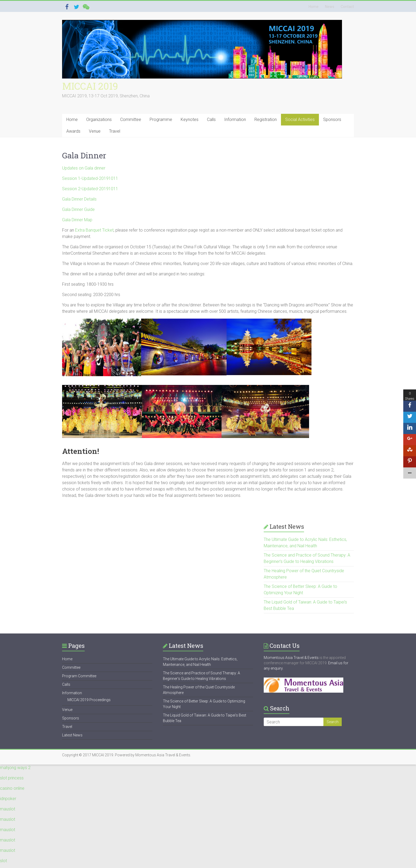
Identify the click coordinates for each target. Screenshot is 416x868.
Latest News (72, 735)
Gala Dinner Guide (78, 209)
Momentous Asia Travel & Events (291, 658)
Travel (115, 131)
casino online (12, 788)
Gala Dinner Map (77, 220)
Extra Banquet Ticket (94, 230)
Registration (266, 120)
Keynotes (190, 120)
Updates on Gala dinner (84, 168)
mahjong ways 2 (15, 768)
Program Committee (79, 676)
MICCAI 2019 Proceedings (89, 700)
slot (3, 861)
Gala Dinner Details (79, 199)
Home (314, 7)
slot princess (12, 778)
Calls (211, 120)
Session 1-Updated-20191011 (90, 178)
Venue (95, 131)
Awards (73, 131)
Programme (161, 120)
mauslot (8, 809)
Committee (131, 120)
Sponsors (332, 120)
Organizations (99, 120)
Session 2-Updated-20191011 (90, 189)
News (330, 7)
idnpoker (8, 799)
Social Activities (300, 120)
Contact (347, 7)
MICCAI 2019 (90, 86)
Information (235, 120)
